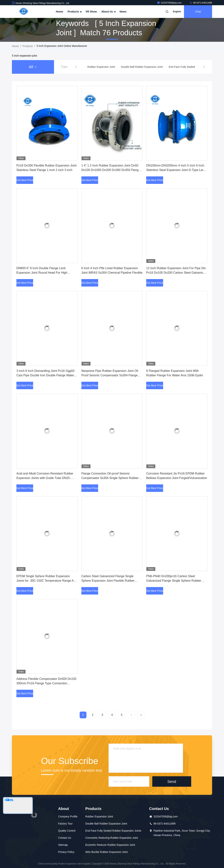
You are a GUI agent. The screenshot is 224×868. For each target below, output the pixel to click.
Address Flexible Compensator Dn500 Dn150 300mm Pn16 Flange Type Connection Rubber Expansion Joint (46, 683)
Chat (198, 12)
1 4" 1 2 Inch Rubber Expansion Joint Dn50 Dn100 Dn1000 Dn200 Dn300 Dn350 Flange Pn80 (111, 170)
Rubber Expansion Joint (99, 816)
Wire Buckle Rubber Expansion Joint (106, 852)
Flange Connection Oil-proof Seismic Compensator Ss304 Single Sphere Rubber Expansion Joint (110, 478)
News (123, 12)
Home (59, 12)
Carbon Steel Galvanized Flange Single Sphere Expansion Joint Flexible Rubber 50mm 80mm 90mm (108, 581)
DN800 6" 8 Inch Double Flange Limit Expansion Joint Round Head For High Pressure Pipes (42, 273)
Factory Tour (65, 824)
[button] (76, 67)
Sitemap (63, 845)
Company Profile (68, 816)
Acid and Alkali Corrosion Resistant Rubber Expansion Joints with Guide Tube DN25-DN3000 (45, 478)
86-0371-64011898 (201, 3)
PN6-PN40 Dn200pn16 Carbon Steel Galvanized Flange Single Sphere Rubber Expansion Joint (174, 581)
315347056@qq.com (170, 3)
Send (172, 781)
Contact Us (65, 838)
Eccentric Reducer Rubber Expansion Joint (110, 845)
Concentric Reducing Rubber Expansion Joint (112, 838)
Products (74, 12)
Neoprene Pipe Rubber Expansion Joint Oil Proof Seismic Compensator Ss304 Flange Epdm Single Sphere (110, 375)
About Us (108, 12)
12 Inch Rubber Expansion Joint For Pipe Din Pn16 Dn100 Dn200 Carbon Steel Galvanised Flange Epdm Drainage (176, 273)
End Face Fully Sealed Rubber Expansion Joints (113, 831)
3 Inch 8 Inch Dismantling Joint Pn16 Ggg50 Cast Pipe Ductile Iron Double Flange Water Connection (45, 375)
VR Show (91, 12)
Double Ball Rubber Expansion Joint (106, 824)
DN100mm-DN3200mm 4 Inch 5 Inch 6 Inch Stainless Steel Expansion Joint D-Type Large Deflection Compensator (176, 170)
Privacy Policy (66, 852)
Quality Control (67, 831)
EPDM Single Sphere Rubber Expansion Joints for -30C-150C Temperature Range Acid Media (47, 581)
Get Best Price (25, 180)
